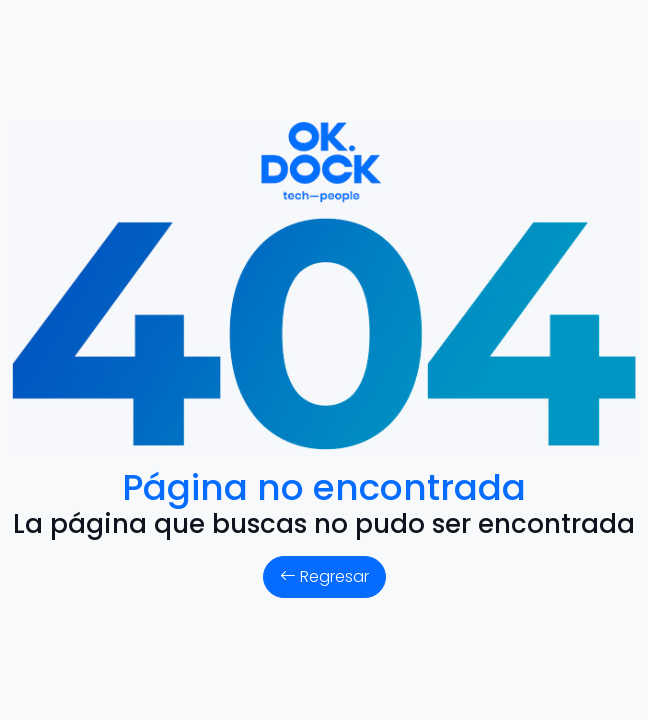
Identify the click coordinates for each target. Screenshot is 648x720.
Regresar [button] (324, 576)
